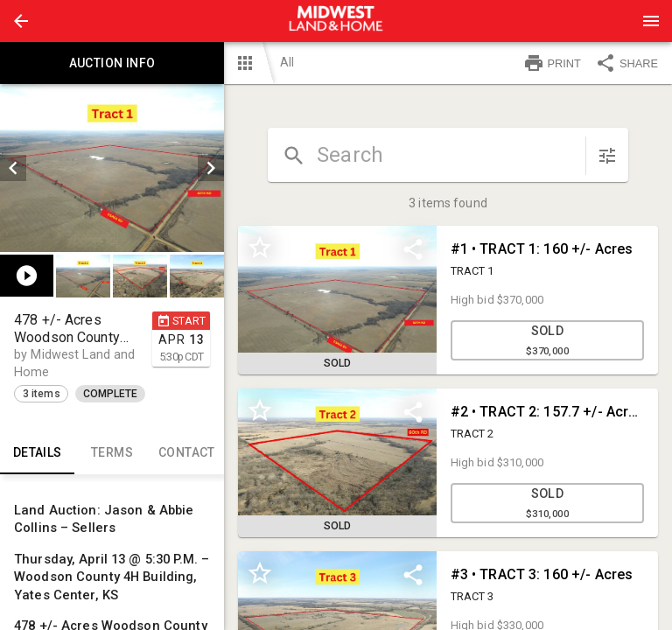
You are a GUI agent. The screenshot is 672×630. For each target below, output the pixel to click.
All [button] (287, 62)
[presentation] (336, 21)
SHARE (626, 63)
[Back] (21, 21)
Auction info (112, 63)
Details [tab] (37, 453)
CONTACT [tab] (187, 453)
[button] (21, 21)
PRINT (552, 63)
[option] (112, 168)
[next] (211, 168)
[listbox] (112, 168)
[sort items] (607, 156)
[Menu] (651, 21)
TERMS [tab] (112, 453)
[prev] (13, 168)
